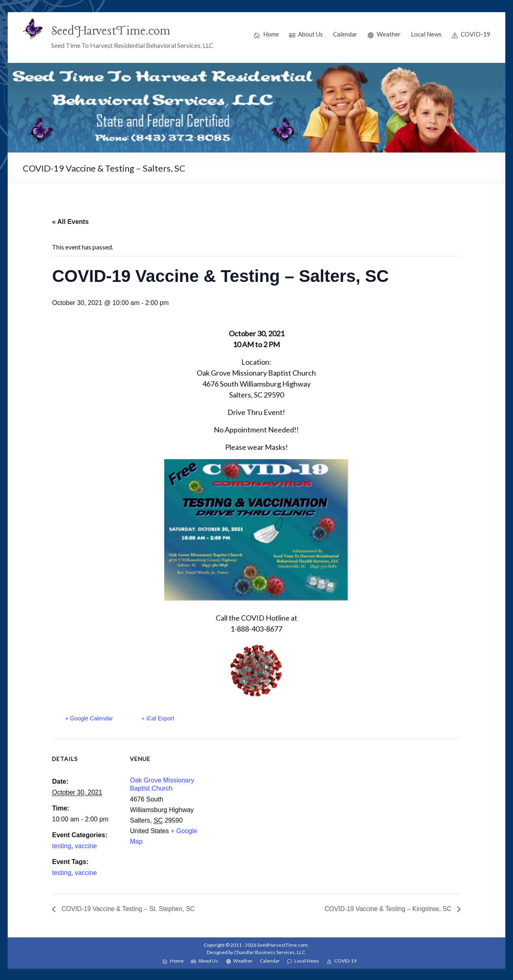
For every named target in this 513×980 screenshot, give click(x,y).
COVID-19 (471, 34)
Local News (426, 34)
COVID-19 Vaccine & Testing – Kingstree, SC (387, 909)
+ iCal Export (158, 718)
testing (61, 846)
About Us (306, 34)
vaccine (86, 846)
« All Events (70, 222)
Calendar (345, 34)
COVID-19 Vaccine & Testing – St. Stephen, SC (129, 909)
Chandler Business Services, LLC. (270, 952)
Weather (384, 34)
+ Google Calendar (89, 718)
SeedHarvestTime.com (112, 31)
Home (266, 34)
